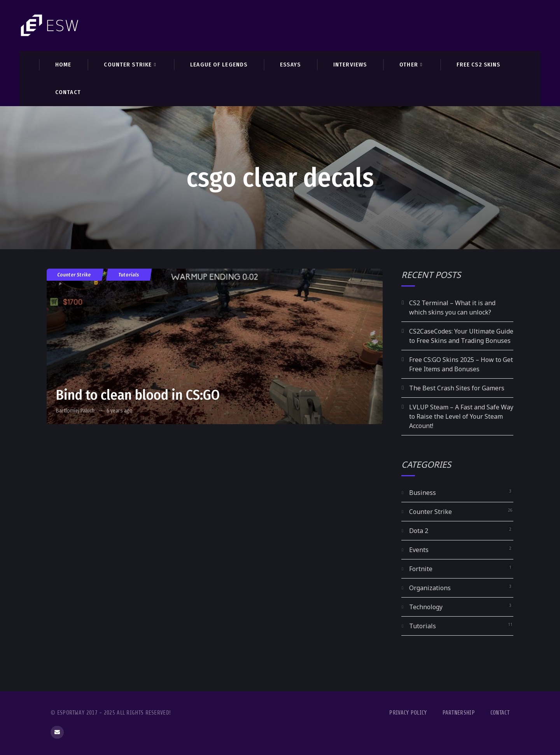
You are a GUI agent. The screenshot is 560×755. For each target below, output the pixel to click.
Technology (426, 607)
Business (423, 493)
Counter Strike (74, 275)
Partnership (459, 713)
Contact (500, 713)
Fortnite (421, 569)
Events (419, 550)
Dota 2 (419, 531)
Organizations (430, 588)
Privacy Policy (408, 713)
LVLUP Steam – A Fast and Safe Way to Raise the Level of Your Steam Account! (461, 416)
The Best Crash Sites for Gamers (457, 388)
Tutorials (129, 275)
